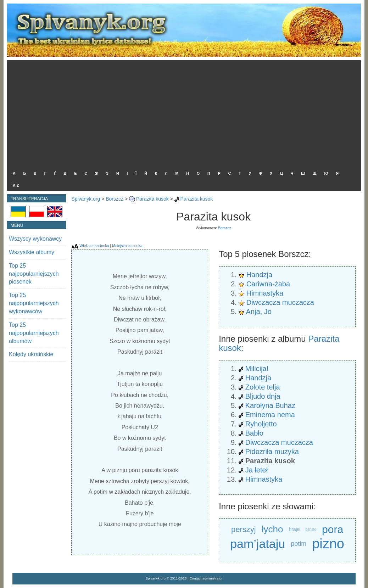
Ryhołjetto (261, 424)
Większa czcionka (94, 246)
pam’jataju (258, 544)
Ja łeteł (257, 470)
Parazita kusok (152, 199)
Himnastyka (265, 293)
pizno (328, 544)
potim (299, 544)
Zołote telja (263, 387)
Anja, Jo (259, 312)
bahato (311, 529)
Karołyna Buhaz (270, 405)
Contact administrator (206, 578)
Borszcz (115, 199)
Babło (254, 433)
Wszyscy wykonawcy (35, 239)
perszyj (244, 529)
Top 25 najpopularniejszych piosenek (34, 274)
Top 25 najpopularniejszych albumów (34, 333)
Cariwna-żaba (268, 284)
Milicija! (257, 369)
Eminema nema (270, 415)
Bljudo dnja (263, 396)
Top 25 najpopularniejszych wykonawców (34, 303)
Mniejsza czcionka (127, 246)
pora (333, 529)
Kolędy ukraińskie (31, 354)
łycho (272, 529)
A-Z (16, 185)
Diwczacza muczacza (280, 302)
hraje (294, 529)
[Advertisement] (182, 113)
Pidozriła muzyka (272, 452)
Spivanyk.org (86, 199)
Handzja (259, 275)
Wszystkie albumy (32, 252)
